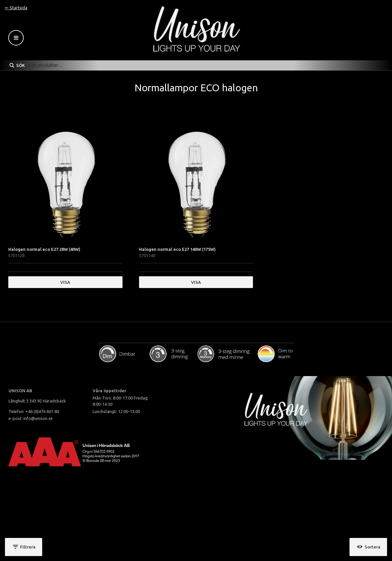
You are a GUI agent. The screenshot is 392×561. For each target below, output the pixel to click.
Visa (65, 282)
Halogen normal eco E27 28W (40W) (44, 249)
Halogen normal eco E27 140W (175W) (177, 249)
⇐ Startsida (16, 8)
